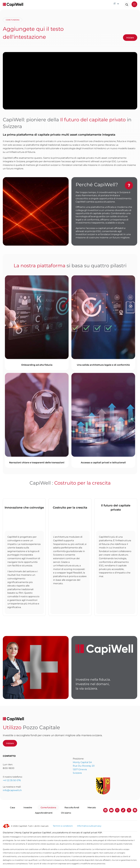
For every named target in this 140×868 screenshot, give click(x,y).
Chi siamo (66, 813)
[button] (134, 4)
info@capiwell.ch (12, 799)
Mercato (92, 807)
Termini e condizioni (63, 826)
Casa (12, 807)
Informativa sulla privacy (89, 826)
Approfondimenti (44, 813)
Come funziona (48, 807)
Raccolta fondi (72, 807)
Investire (28, 807)
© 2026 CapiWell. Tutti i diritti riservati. (30, 826)
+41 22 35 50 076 (12, 787)
